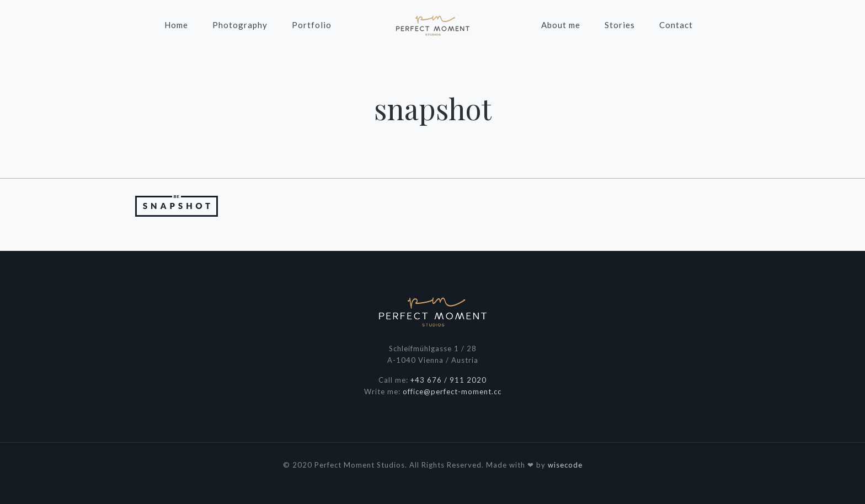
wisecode (565, 465)
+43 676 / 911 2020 (448, 380)
